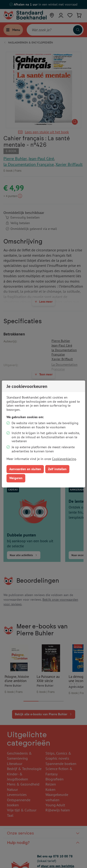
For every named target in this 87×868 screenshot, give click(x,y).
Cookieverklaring (64, 459)
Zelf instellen (57, 469)
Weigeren (16, 478)
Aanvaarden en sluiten (25, 469)
